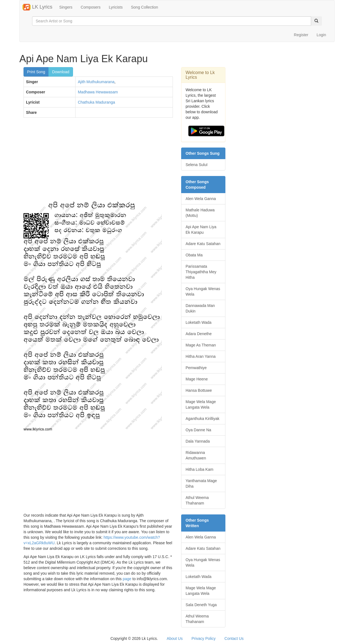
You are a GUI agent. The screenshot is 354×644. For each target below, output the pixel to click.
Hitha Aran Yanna (201, 356)
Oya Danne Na (198, 430)
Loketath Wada (199, 322)
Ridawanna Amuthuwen (196, 455)
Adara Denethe (199, 334)
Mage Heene (197, 379)
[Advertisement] (98, 162)
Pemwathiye (196, 368)
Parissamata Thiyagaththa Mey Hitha (201, 272)
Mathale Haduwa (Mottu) (200, 213)
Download (61, 72)
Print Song (36, 72)
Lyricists (116, 7)
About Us (175, 638)
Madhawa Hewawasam (98, 92)
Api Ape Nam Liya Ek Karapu (201, 230)
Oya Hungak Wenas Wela (203, 291)
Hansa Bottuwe (199, 390)
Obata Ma (194, 255)
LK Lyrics (37, 7)
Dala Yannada (198, 441)
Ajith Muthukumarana (96, 82)
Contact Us (234, 638)
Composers (91, 7)
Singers (66, 7)
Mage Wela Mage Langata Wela (201, 404)
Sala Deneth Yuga (201, 605)
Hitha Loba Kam (199, 469)
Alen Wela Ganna (201, 199)
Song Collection (144, 7)
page (127, 579)
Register (301, 35)
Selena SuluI (196, 165)
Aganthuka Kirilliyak (202, 419)
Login (321, 35)
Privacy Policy (203, 638)
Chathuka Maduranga (96, 102)
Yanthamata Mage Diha (201, 483)
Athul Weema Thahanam (197, 500)
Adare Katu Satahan (203, 244)
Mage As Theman (201, 345)
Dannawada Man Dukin (200, 308)
